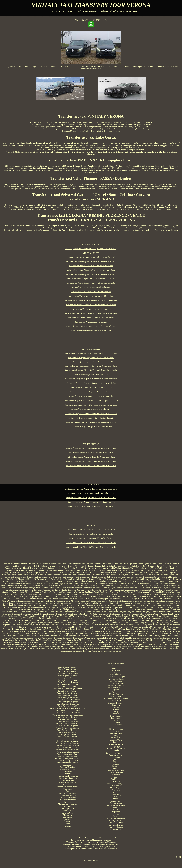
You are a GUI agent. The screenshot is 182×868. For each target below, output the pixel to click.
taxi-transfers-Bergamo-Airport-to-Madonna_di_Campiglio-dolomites (91, 401)
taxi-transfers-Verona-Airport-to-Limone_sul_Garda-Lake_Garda (91, 261)
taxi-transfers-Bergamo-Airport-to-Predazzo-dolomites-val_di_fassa (91, 414)
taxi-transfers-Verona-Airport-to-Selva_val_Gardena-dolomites (91, 283)
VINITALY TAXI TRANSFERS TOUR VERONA (91, 5)
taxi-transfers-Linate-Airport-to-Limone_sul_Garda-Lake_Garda (91, 530)
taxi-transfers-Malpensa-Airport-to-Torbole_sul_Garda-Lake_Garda (91, 502)
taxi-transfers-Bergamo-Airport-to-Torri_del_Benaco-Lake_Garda (91, 370)
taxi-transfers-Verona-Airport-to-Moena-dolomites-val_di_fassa (91, 305)
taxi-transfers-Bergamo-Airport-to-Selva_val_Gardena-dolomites (91, 422)
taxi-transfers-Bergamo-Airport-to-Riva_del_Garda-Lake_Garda (91, 362)
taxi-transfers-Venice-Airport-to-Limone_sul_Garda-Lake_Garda (91, 448)
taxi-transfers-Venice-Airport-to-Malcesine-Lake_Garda (91, 453)
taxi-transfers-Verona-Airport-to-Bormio (91, 322)
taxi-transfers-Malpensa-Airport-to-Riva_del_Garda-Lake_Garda (91, 498)
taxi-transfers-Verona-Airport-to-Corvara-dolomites (91, 292)
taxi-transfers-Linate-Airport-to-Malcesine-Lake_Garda (91, 534)
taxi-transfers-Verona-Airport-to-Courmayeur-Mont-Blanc (91, 296)
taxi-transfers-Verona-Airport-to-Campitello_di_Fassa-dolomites (91, 326)
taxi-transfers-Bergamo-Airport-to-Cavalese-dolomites (91, 387)
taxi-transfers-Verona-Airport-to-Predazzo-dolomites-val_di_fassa (91, 313)
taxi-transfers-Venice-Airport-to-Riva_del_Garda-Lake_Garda (91, 457)
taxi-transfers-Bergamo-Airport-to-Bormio (91, 374)
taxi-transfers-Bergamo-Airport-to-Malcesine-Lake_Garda (91, 358)
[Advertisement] (91, 339)
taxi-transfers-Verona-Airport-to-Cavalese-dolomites (91, 287)
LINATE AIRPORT (91, 525)
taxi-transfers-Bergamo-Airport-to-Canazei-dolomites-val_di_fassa (91, 383)
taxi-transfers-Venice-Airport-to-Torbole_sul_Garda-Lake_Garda (91, 461)
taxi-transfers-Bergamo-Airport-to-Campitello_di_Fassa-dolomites (91, 379)
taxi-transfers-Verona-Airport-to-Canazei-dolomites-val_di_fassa (91, 279)
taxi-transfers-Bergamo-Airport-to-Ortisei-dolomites (91, 409)
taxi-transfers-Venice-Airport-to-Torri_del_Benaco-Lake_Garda (91, 466)
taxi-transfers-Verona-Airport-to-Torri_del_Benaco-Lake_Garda (91, 257)
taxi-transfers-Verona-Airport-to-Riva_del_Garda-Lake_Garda (91, 270)
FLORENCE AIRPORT (91, 245)
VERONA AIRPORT (91, 253)
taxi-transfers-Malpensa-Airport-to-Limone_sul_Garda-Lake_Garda (91, 489)
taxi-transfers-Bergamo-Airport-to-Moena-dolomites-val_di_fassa (91, 405)
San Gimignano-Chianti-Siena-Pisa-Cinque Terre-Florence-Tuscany (91, 249)
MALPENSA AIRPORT (91, 485)
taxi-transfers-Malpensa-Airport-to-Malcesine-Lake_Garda (91, 493)
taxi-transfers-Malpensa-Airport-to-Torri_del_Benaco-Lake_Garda (91, 506)
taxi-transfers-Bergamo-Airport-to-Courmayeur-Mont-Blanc (91, 396)
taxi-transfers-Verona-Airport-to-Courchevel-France (91, 330)
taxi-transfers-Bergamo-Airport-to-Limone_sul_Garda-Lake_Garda (91, 354)
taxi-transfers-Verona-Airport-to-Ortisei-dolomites (91, 309)
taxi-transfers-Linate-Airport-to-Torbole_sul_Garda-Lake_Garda (91, 543)
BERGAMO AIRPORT (91, 349)
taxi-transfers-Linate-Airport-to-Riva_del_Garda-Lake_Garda (91, 538)
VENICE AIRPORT (91, 444)
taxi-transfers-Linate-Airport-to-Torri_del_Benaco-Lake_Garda (91, 547)
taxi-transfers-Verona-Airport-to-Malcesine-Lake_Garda (91, 266)
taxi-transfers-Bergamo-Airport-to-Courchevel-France (91, 426)
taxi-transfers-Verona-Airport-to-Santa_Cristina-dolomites (91, 318)
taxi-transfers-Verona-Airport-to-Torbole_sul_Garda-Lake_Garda (91, 274)
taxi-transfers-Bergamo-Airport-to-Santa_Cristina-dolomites (91, 418)
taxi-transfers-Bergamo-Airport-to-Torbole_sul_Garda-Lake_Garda (91, 366)
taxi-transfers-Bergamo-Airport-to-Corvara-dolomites (91, 392)
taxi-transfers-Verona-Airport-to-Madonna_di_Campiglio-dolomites (91, 300)
